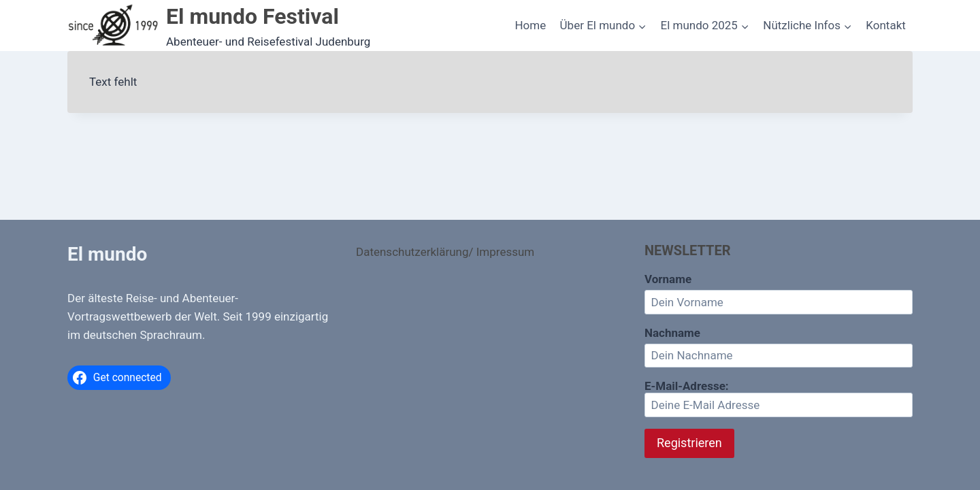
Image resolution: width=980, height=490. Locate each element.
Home (530, 25)
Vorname (668, 279)
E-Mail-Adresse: (779, 398)
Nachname (672, 333)
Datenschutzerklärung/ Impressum (445, 252)
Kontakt (886, 25)
